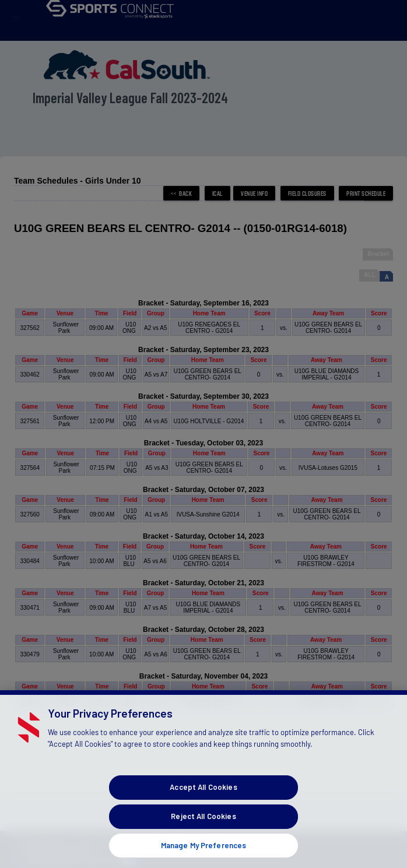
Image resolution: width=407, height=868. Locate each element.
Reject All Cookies (203, 829)
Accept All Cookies (203, 800)
